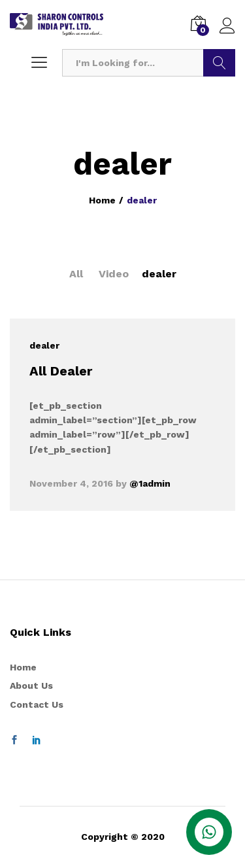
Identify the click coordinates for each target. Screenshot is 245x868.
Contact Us (37, 704)
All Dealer (61, 371)
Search (219, 63)
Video (114, 274)
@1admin (150, 483)
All (76, 274)
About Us (31, 686)
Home (23, 667)
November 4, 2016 (71, 483)
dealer (159, 274)
